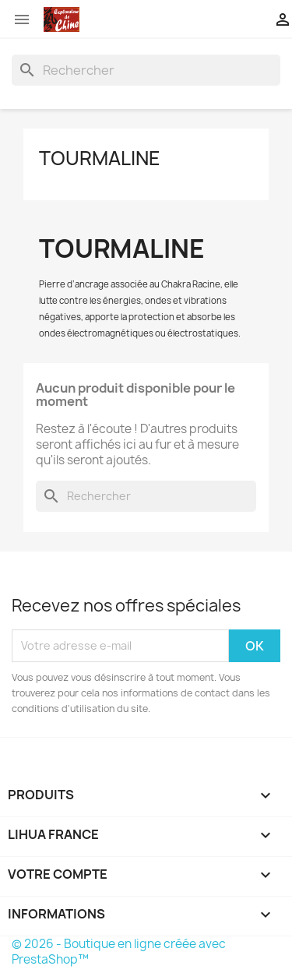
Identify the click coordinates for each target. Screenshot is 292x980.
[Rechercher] (146, 70)
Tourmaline (100, 158)
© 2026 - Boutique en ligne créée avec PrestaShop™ (119, 952)
